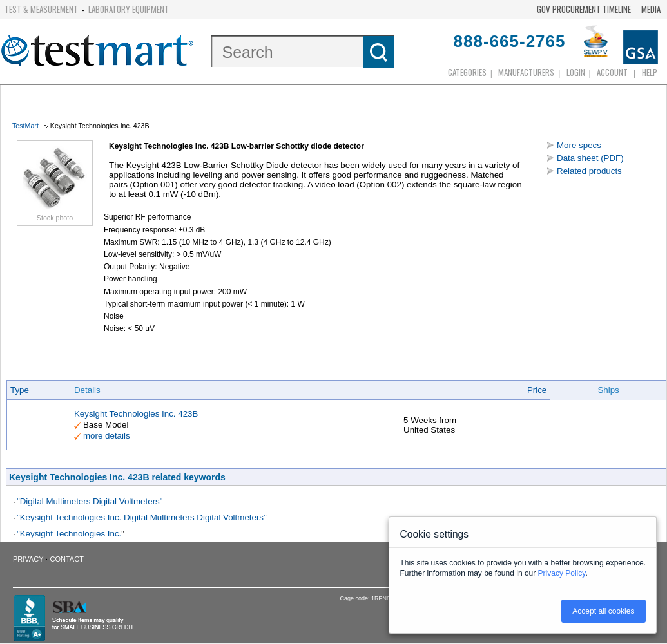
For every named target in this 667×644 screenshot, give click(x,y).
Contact (67, 559)
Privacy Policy (562, 573)
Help (650, 72)
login (576, 72)
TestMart (25, 126)
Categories (467, 72)
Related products (589, 171)
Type (20, 390)
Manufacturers (526, 72)
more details (107, 436)
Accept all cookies (603, 611)
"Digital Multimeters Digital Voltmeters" (90, 501)
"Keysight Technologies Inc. (69, 534)
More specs (579, 145)
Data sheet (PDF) (590, 158)
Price (537, 390)
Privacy (28, 559)
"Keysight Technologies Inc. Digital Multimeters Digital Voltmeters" (142, 517)
